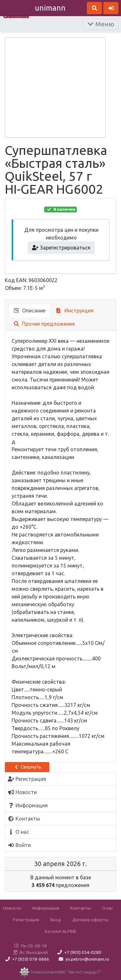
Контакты (81, 908)
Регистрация (26, 920)
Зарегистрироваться (61, 248)
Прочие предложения (44, 324)
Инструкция (75, 311)
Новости (12, 908)
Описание (30, 311)
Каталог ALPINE (60, 931)
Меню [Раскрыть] (101, 24)
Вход (56, 920)
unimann (50, 8)
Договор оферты (90, 920)
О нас (107, 908)
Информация (46, 908)
